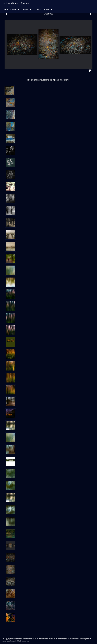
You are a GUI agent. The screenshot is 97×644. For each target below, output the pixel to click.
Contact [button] (48, 9)
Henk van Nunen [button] (11, 9)
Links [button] (38, 9)
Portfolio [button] (27, 9)
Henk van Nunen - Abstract (16, 3)
